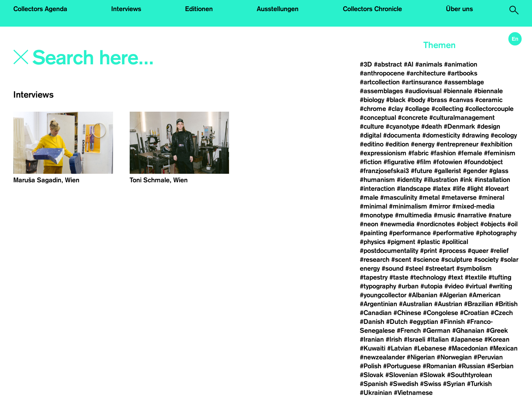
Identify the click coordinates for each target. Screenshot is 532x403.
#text (455, 277)
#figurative (399, 162)
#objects (493, 224)
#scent (401, 260)
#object (468, 224)
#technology (428, 277)
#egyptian (424, 322)
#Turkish (479, 384)
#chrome (373, 109)
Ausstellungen (278, 9)
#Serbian (500, 366)
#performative (453, 233)
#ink (466, 180)
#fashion (443, 153)
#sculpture (457, 260)
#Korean (497, 339)
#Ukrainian (376, 393)
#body (416, 100)
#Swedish (404, 384)
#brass (437, 100)
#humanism (377, 180)
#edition (397, 144)
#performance (410, 233)
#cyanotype (403, 126)
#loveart (497, 189)
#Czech (502, 313)
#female (470, 153)
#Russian (472, 366)
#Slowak (432, 375)
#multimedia (413, 215)
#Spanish (374, 384)
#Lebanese (430, 348)
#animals (429, 64)
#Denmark (459, 126)
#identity (409, 180)
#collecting (447, 109)
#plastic (429, 242)
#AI (409, 64)
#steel (414, 268)
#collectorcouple (489, 109)
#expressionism (383, 153)
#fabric (418, 153)
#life (459, 189)
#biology (372, 100)
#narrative (472, 215)
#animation (461, 64)
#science (426, 260)
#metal (429, 197)
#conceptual (378, 118)
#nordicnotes (436, 224)
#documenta (402, 135)
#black (396, 100)
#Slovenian (402, 375)
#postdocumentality (389, 251)
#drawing (475, 135)
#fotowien (448, 162)
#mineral (491, 197)
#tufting (500, 277)
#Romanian (439, 366)
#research (375, 260)
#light (475, 189)
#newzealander (382, 357)
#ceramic (489, 100)
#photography (496, 233)
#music (444, 215)
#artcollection (380, 82)
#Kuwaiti (373, 348)
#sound (393, 268)
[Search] (132, 58)
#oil (512, 224)
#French (409, 331)
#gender (475, 171)
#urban (408, 286)
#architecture (426, 73)
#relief (499, 251)
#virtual (476, 286)
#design (489, 126)
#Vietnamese (413, 393)
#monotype (376, 215)
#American (485, 295)
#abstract (388, 64)
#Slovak (372, 375)
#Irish (394, 339)
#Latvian (400, 348)
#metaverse (459, 197)
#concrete (413, 118)
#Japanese (467, 339)
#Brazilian (479, 304)
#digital (371, 135)
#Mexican (504, 348)
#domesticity (441, 135)
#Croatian (474, 313)
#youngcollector (383, 295)
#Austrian (448, 304)
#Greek (497, 331)
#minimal (374, 206)
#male (369, 197)
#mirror (440, 206)
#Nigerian (421, 357)
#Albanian (423, 295)
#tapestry (374, 277)
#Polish (371, 366)
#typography (378, 286)
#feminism (500, 153)
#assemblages (381, 91)
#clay (395, 109)
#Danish (372, 322)
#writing (500, 286)
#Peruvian (488, 357)
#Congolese (441, 313)
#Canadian (376, 313)
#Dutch (397, 322)
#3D (366, 64)
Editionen (199, 9)
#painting (374, 233)
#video (454, 286)
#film (424, 162)
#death (432, 126)
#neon (369, 224)
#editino (372, 144)
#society (486, 260)
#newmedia (397, 224)
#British (506, 304)
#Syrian (454, 384)
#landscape (414, 189)
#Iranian (372, 339)
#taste (399, 277)
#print (429, 251)
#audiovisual (423, 91)
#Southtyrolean (470, 375)
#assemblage (464, 82)
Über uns (459, 9)
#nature (500, 215)
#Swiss (431, 384)
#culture (372, 126)
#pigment (401, 242)
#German (436, 331)
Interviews (126, 9)
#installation (492, 180)
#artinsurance (422, 82)
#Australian (416, 304)
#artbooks (462, 73)
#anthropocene (382, 73)
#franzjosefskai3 (384, 171)
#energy (423, 144)
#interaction (377, 189)
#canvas (461, 100)
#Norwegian (454, 357)
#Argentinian (378, 304)
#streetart (440, 268)
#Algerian (453, 295)
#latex (442, 189)
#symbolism (474, 268)
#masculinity (399, 197)
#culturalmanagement (462, 118)
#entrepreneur (457, 144)
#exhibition (496, 144)
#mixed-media (473, 206)
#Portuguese (402, 366)
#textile (476, 277)
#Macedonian (468, 348)
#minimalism (408, 206)
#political (455, 242)
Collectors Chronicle (372, 9)
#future (422, 171)
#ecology (504, 135)
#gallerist (448, 171)
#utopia (432, 286)
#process (452, 251)
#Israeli (415, 339)
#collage (417, 109)
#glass (499, 171)
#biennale (458, 91)
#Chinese (407, 313)
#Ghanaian (468, 331)
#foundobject (483, 162)
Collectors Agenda (40, 9)
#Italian (438, 339)
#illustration (441, 180)
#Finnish (452, 322)
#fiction (371, 162)
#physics (373, 242)
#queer (478, 251)
